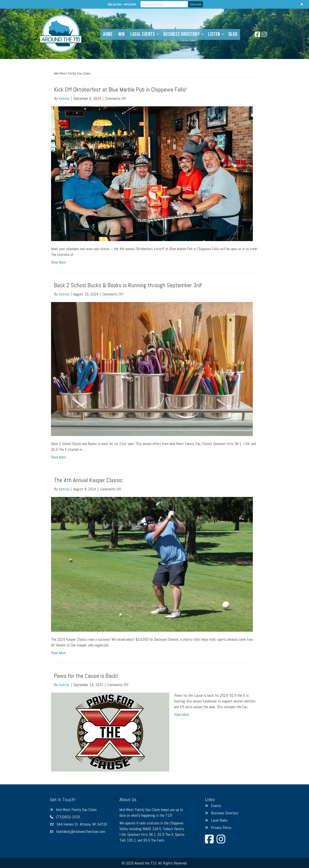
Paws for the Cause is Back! (86, 676)
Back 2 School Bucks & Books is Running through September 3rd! (128, 285)
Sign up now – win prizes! (122, 4)
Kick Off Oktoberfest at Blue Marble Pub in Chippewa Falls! (120, 90)
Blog (233, 34)
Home (108, 34)
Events (216, 806)
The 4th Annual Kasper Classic (88, 480)
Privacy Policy (221, 828)
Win (121, 34)
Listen (214, 34)
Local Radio (219, 820)
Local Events (143, 34)
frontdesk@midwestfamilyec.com (81, 832)
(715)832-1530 (68, 817)
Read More (58, 262)
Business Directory (181, 34)
